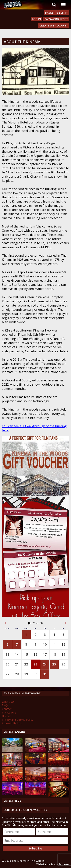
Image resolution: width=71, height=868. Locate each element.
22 (26, 664)
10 (45, 644)
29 (26, 674)
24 (45, 664)
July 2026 (36, 623)
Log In (36, 19)
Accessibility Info (12, 723)
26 (63, 664)
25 (54, 664)
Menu (63, 3)
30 (35, 674)
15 (26, 654)
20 (8, 664)
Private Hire (9, 712)
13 (8, 654)
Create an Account (54, 25)
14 (17, 654)
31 (45, 674)
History (6, 716)
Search (54, 5)
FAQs (5, 705)
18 (54, 654)
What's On (8, 702)
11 (54, 644)
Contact (7, 709)
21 (17, 664)
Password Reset (56, 19)
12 (63, 644)
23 (35, 664)
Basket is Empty (56, 13)
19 (63, 654)
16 (35, 654)
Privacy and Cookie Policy (18, 720)
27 (8, 674)
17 (45, 654)
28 (17, 674)
